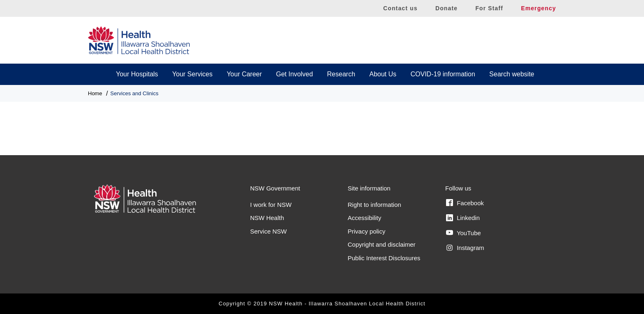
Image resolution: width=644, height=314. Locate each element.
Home (95, 93)
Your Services (192, 74)
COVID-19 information (443, 74)
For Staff (489, 8)
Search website (512, 74)
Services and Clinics (135, 93)
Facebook (465, 203)
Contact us (400, 8)
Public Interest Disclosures (384, 258)
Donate (446, 8)
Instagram (465, 248)
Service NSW (268, 231)
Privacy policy (367, 231)
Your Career (244, 74)
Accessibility (365, 218)
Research (341, 74)
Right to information (375, 205)
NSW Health (267, 218)
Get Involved (294, 74)
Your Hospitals (137, 74)
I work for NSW (271, 205)
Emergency (538, 8)
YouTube (463, 233)
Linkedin (463, 218)
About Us (383, 74)
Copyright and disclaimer (382, 244)
